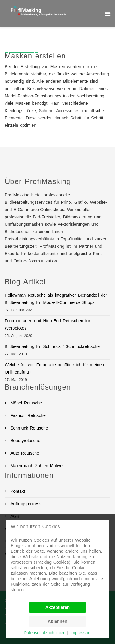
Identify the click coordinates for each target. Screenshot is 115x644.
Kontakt (17, 491)
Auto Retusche (24, 453)
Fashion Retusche (27, 415)
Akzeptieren (57, 607)
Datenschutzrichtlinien (45, 633)
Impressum (81, 633)
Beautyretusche (24, 441)
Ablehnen (58, 621)
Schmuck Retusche (28, 428)
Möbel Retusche (25, 403)
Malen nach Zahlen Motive (36, 466)
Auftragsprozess (25, 504)
